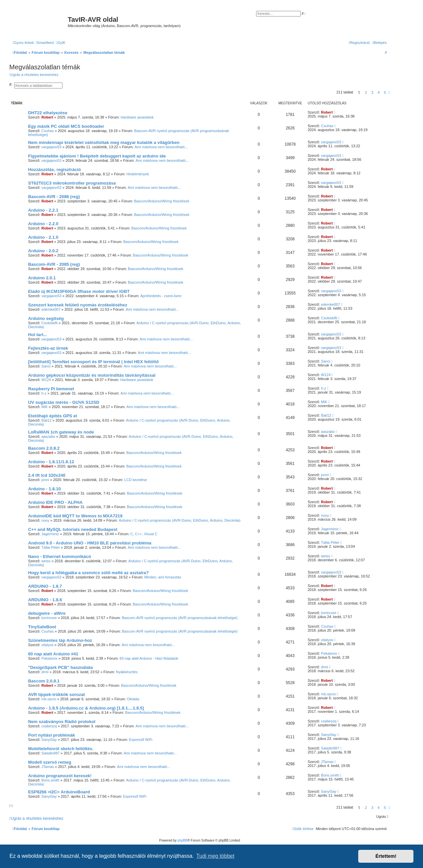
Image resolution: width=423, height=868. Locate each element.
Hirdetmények (138, 174)
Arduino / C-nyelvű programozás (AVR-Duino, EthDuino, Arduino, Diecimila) (180, 520)
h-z (44, 393)
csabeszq (49, 726)
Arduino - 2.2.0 (43, 224)
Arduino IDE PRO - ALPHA (55, 502)
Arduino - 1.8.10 (44, 489)
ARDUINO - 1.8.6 (45, 600)
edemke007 (51, 309)
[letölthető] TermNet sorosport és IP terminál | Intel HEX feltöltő (93, 362)
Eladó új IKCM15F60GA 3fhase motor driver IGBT (79, 291)
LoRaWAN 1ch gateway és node (61, 432)
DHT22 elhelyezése (48, 113)
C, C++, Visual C (144, 534)
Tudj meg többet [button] (215, 856)
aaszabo (48, 436)
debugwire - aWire (47, 613)
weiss (46, 561)
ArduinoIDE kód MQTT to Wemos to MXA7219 (75, 516)
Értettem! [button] (386, 856)
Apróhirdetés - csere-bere (161, 296)
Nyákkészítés (127, 672)
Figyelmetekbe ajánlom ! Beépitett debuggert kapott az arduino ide (97, 156)
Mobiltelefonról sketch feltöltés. (61, 749)
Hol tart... (38, 335)
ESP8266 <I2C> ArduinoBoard (59, 792)
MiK (44, 407)
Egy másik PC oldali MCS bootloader (66, 126)
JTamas (48, 767)
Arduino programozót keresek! (60, 776)
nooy (45, 520)
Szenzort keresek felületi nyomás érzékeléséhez (78, 305)
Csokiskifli (49, 323)
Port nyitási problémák (52, 735)
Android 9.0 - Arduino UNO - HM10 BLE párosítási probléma (90, 543)
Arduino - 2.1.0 (43, 237)
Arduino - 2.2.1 (43, 210)
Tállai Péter (51, 547)
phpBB (182, 840)
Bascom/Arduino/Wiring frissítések (162, 201)
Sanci (46, 366)
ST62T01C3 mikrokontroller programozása (72, 183)
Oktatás (133, 699)
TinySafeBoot (42, 627)
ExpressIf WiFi (141, 740)
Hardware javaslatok (137, 117)
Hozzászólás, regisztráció (55, 170)
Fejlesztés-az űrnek (48, 348)
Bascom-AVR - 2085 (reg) (54, 264)
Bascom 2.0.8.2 (44, 448)
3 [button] (372, 92)
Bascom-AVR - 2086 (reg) (54, 197)
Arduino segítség (46, 318)
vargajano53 (51, 147)
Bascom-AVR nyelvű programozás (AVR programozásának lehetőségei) (180, 618)
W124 (46, 380)
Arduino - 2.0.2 (43, 251)
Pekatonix (49, 658)
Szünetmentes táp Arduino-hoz (60, 640)
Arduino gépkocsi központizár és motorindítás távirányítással (92, 375)
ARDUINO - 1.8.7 (45, 586)
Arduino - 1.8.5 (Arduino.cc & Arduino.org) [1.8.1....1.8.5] (86, 708)
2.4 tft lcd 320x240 (47, 475)
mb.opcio (49, 699)
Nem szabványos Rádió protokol (62, 722)
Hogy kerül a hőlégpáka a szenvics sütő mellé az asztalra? (88, 573)
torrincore (49, 618)
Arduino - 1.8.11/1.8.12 (51, 462)
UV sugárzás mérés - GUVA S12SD (64, 402)
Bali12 (46, 420)
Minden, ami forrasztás (163, 577)
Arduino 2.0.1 (42, 278)
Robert (47, 117)
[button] (389, 92)
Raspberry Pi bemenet (51, 389)
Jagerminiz (50, 534)
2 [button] (366, 92)
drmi (45, 672)
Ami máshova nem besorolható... (161, 147)
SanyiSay (49, 740)
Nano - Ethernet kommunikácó (60, 556)
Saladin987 (50, 753)
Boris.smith (50, 780)
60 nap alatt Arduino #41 (53, 654)
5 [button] (385, 92)
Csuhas (47, 131)
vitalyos (47, 645)
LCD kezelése (135, 480)
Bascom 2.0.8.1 (44, 681)
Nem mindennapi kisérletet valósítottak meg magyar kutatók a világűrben (104, 142)
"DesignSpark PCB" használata (60, 667)
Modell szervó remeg (50, 762)
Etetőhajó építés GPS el (53, 416)
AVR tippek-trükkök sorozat (57, 694)
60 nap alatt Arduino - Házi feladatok (149, 658)
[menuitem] (45, 43)
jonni (45, 480)
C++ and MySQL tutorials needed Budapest (73, 529)
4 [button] (379, 92)
